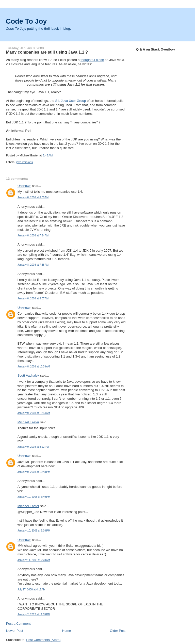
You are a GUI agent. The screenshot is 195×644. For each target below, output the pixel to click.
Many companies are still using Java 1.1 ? (47, 52)
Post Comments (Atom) (43, 640)
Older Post (118, 631)
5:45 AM (48, 155)
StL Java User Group (70, 101)
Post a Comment (18, 624)
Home (67, 631)
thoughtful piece (92, 60)
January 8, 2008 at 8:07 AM (33, 299)
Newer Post (15, 631)
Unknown (24, 186)
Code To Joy (26, 21)
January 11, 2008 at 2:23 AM (34, 560)
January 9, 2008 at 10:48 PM (34, 472)
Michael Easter (28, 422)
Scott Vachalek (28, 375)
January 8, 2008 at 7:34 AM (33, 236)
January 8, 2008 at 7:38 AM (33, 265)
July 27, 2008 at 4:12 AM (31, 590)
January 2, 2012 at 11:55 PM (34, 614)
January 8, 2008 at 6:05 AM (33, 197)
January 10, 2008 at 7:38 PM (34, 531)
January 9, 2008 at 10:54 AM (34, 413)
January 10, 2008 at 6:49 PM (34, 497)
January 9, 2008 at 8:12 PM (33, 447)
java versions (24, 162)
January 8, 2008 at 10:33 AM (34, 367)
